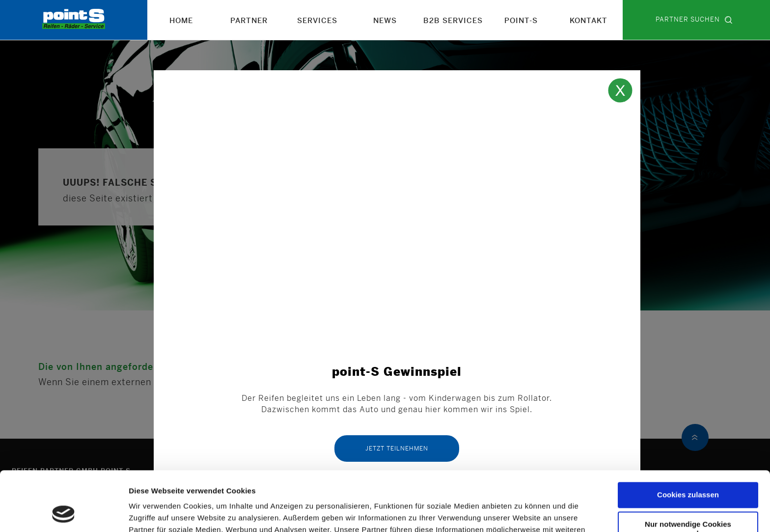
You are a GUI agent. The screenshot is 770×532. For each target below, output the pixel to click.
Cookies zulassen (688, 439)
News (385, 21)
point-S (521, 21)
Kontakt (589, 21)
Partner (249, 21)
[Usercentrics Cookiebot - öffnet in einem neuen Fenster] (64, 513)
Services (317, 21)
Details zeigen (157, 513)
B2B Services (453, 21)
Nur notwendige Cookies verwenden (688, 473)
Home (181, 21)
